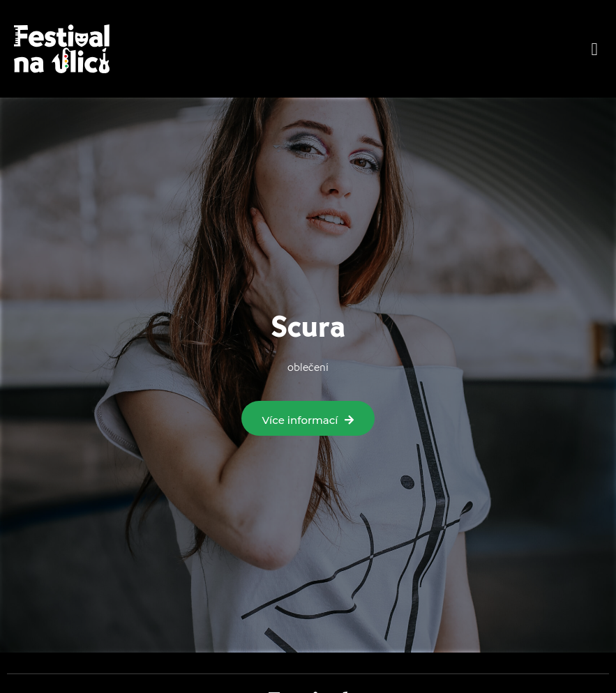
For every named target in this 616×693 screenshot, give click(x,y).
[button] (594, 49)
